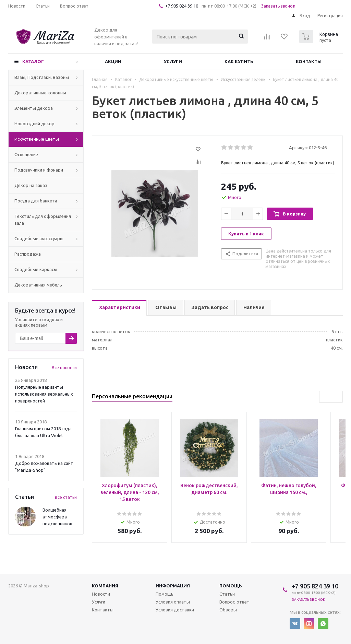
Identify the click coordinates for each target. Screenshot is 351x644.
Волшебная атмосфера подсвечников (57, 517)
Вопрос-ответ (234, 602)
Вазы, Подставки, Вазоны (42, 77)
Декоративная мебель (38, 285)
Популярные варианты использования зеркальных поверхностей (44, 394)
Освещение (26, 154)
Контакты (309, 61)
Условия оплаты (173, 602)
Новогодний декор (34, 124)
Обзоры (228, 610)
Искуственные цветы (37, 139)
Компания (105, 586)
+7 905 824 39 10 (181, 6)
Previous (325, 397)
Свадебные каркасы (36, 269)
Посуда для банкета (36, 201)
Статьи (227, 594)
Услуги (173, 61)
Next (337, 397)
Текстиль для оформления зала (43, 220)
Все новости (64, 368)
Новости (101, 594)
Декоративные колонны (40, 93)
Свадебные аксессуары (39, 238)
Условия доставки (175, 610)
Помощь (231, 586)
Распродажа (28, 254)
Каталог (33, 61)
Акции (113, 61)
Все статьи (66, 497)
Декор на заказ (31, 185)
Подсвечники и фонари (39, 170)
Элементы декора (34, 108)
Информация (173, 586)
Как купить (239, 61)
